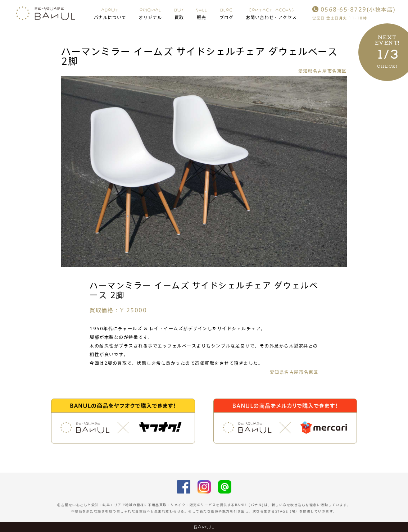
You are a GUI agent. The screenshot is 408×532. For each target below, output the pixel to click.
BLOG (226, 13)
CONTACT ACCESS (271, 13)
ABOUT (110, 13)
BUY (179, 13)
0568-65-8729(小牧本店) (354, 10)
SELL (202, 13)
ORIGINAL (150, 13)
